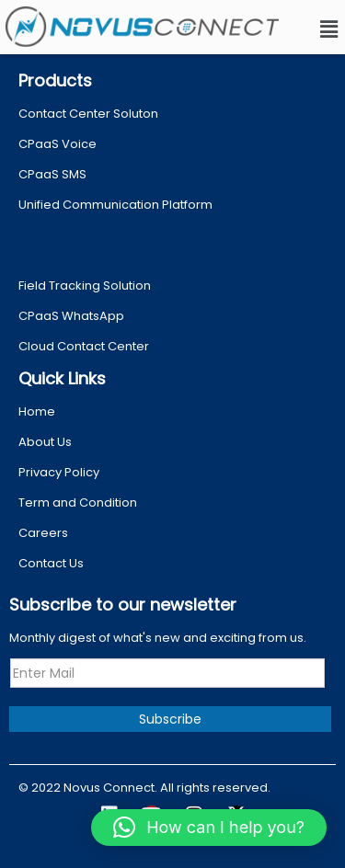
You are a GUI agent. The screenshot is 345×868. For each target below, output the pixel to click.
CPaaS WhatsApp (71, 316)
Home (37, 411)
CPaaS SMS (52, 174)
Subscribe (170, 719)
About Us (45, 442)
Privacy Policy (59, 472)
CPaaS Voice (57, 144)
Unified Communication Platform (115, 205)
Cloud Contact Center (84, 346)
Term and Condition (78, 503)
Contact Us (51, 563)
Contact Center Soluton (88, 114)
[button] (329, 29)
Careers (43, 533)
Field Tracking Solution (85, 286)
